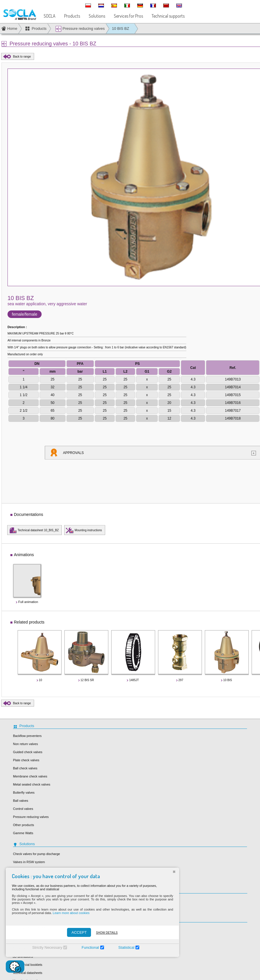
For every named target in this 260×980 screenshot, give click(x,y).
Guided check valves (28, 752)
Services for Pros (128, 16)
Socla (140, 929)
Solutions (97, 16)
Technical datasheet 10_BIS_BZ (38, 530)
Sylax (139, 937)
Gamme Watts (23, 833)
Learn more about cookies (65, 913)
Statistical (121, 947)
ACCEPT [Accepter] (74, 932)
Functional (85, 947)
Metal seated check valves (32, 784)
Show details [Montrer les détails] (101, 933)
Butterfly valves (24, 793)
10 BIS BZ (121, 29)
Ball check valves (25, 768)
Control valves (23, 809)
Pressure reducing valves (80, 29)
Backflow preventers (27, 736)
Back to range (22, 57)
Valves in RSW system (29, 862)
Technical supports (168, 16)
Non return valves (25, 744)
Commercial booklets (28, 965)
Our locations (145, 909)
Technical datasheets (28, 973)
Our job (141, 900)
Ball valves (21, 801)
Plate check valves (26, 760)
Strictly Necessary (42, 947)
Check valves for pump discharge (37, 854)
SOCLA (50, 16)
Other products (24, 825)
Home (12, 29)
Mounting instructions (88, 530)
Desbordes (143, 946)
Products (72, 16)
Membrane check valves (30, 776)
